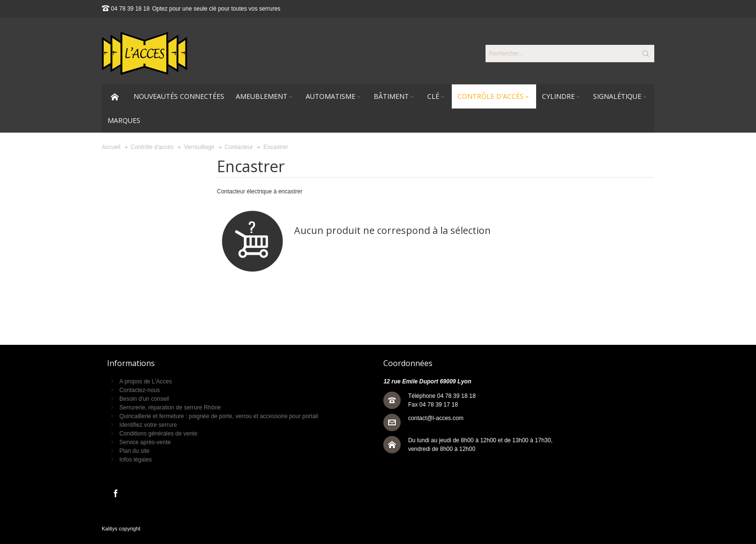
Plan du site (134, 451)
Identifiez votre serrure (148, 425)
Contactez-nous (139, 390)
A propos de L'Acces (145, 381)
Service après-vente (145, 442)
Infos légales (135, 460)
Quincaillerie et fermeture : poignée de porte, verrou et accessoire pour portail (218, 416)
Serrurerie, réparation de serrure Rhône (170, 408)
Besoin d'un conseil (144, 399)
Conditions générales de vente (158, 434)
